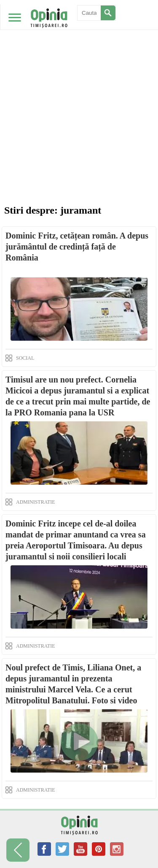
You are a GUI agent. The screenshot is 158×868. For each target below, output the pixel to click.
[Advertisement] (79, 83)
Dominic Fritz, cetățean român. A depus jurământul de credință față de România (77, 247)
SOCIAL (25, 358)
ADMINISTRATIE (36, 502)
